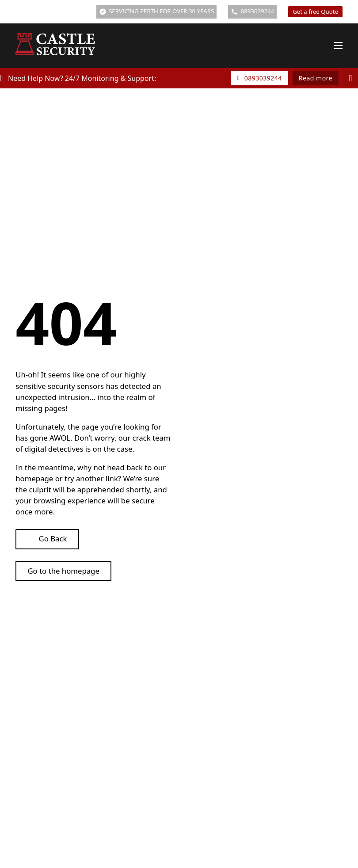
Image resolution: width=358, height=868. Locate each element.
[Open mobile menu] (338, 46)
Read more (316, 78)
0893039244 (260, 78)
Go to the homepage (63, 571)
